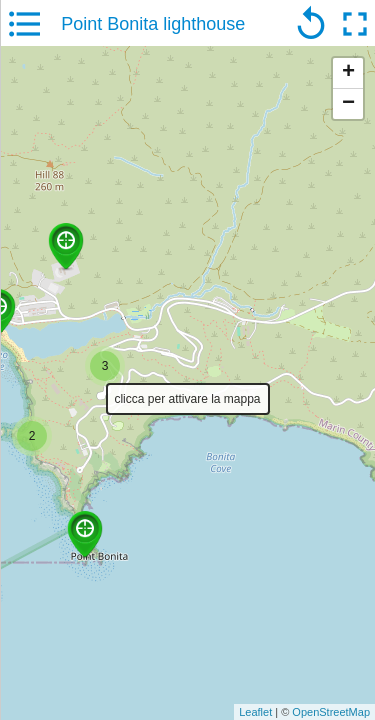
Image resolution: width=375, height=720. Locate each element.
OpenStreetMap (331, 712)
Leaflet (255, 712)
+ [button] (348, 73)
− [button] (348, 104)
